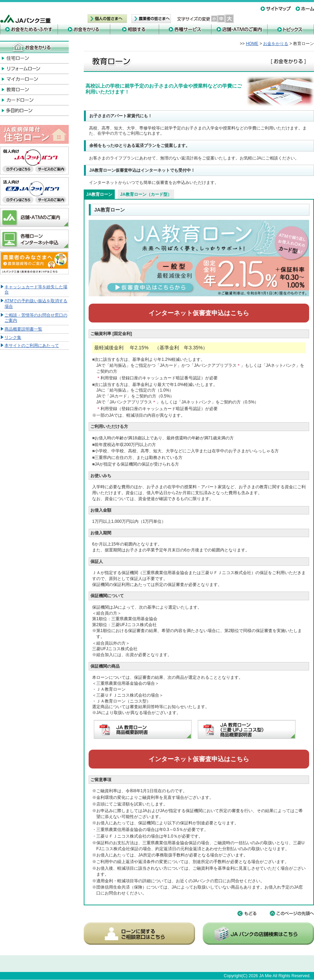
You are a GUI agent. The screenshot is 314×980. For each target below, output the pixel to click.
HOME (252, 44)
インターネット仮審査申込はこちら (199, 313)
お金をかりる (276, 44)
